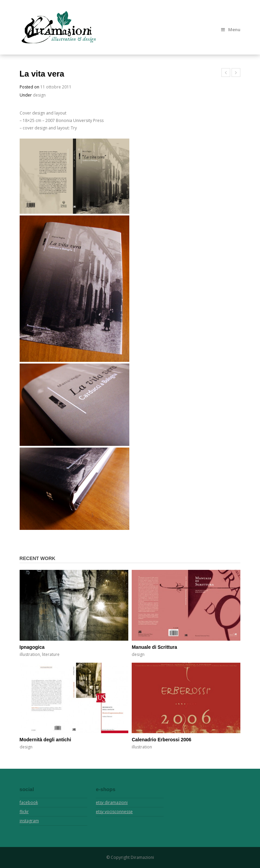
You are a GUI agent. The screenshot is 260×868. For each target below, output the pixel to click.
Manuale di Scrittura (154, 647)
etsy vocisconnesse (114, 812)
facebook (29, 802)
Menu (231, 29)
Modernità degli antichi (45, 740)
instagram (29, 821)
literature (51, 654)
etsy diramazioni (112, 802)
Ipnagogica (32, 647)
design (39, 95)
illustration (30, 654)
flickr (24, 812)
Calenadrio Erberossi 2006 (161, 740)
